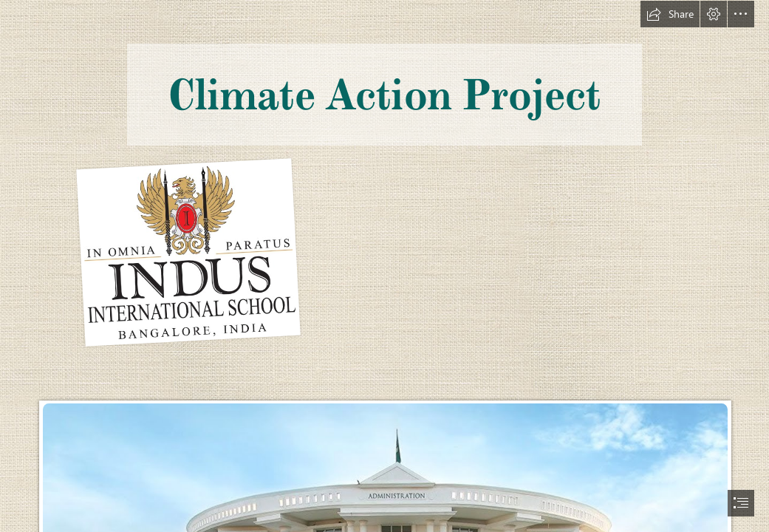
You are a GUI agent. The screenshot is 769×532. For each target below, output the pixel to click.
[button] (670, 14)
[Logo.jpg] (188, 251)
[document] (384, 266)
